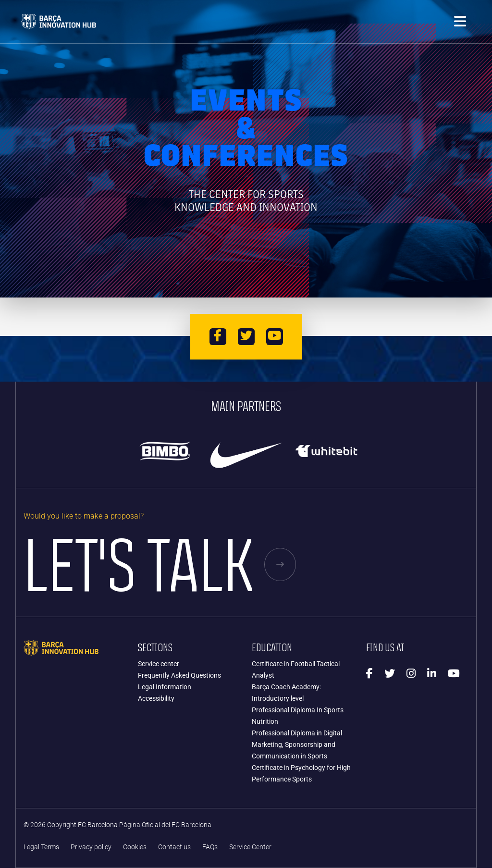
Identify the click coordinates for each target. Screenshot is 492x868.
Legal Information (165, 687)
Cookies (135, 847)
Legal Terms (41, 847)
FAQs (210, 847)
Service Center (250, 847)
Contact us (174, 847)
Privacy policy (91, 847)
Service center (159, 664)
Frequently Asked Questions (179, 675)
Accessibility (156, 698)
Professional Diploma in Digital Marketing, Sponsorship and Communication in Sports (297, 744)
